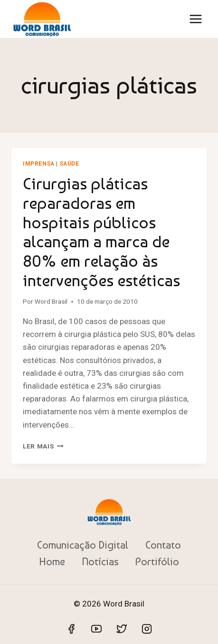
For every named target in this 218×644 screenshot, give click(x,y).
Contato (163, 545)
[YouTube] (96, 629)
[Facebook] (71, 629)
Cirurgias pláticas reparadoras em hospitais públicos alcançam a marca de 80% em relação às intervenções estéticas (101, 232)
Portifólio (157, 561)
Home (52, 561)
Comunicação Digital (83, 545)
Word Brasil (51, 301)
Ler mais (43, 446)
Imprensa (39, 164)
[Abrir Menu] (195, 19)
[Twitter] (122, 629)
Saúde (70, 164)
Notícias (100, 561)
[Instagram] (147, 629)
